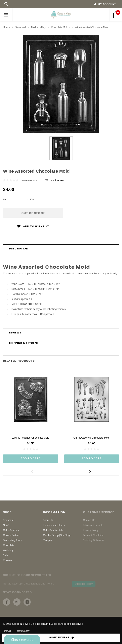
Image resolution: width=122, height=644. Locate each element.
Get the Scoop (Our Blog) (57, 535)
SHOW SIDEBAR (61, 638)
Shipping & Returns (24, 343)
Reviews (15, 333)
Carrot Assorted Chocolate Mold (91, 438)
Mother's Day (38, 27)
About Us (48, 520)
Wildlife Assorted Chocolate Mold (31, 438)
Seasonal (21, 27)
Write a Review (54, 180)
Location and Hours (54, 525)
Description (19, 249)
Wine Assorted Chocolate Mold (92, 27)
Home (6, 27)
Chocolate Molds (60, 27)
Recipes (47, 540)
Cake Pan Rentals (53, 530)
